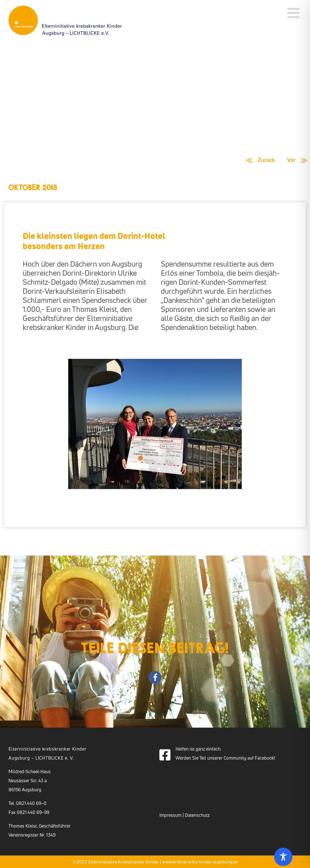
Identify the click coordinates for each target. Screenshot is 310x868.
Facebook (264, 758)
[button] (155, 677)
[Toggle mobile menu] (294, 13)
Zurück (266, 160)
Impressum (170, 815)
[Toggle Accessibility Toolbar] (283, 857)
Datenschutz (197, 815)
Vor (291, 160)
